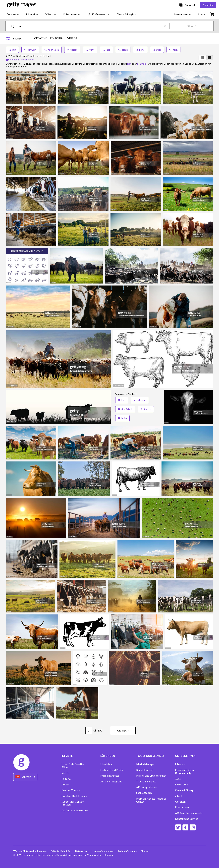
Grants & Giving (184, 790)
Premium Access (110, 776)
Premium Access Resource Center (151, 800)
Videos (65, 773)
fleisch (72, 50)
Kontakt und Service (187, 819)
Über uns (180, 764)
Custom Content (71, 790)
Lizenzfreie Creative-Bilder (73, 766)
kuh (12, 50)
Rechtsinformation (127, 851)
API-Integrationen (147, 787)
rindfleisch (52, 50)
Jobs (178, 779)
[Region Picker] (25, 777)
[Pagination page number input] (89, 730)
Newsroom (182, 784)
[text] (90, 26)
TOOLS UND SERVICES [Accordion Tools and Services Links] (150, 756)
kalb (106, 50)
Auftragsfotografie (111, 781)
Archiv (65, 784)
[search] (14, 26)
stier (157, 50)
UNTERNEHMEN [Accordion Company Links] (185, 756)
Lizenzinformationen (103, 851)
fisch (173, 50)
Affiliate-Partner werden (189, 813)
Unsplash (180, 802)
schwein (30, 50)
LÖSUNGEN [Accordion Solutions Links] (108, 756)
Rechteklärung (145, 770)
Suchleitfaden (144, 793)
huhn (90, 50)
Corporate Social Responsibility (185, 771)
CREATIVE (41, 38)
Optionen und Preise (112, 770)
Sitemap (145, 851)
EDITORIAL (57, 38)
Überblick (106, 764)
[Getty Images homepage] (22, 5)
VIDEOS (72, 38)
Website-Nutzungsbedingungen (30, 851)
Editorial (66, 779)
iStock (179, 796)
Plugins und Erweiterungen (151, 776)
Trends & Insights (146, 781)
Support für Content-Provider (73, 803)
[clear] (167, 26)
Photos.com (182, 807)
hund (140, 50)
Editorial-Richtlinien (61, 851)
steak (123, 50)
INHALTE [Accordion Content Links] (67, 756)
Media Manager (145, 764)
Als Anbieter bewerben (75, 810)
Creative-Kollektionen (74, 796)
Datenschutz (82, 851)
